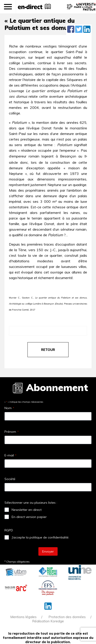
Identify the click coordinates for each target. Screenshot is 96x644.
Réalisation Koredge (48, 621)
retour (48, 350)
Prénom (11, 432)
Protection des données (67, 617)
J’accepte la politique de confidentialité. (40, 537)
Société (10, 479)
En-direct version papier (29, 517)
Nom (9, 408)
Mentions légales (23, 617)
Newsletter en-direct (27, 510)
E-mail (10, 455)
